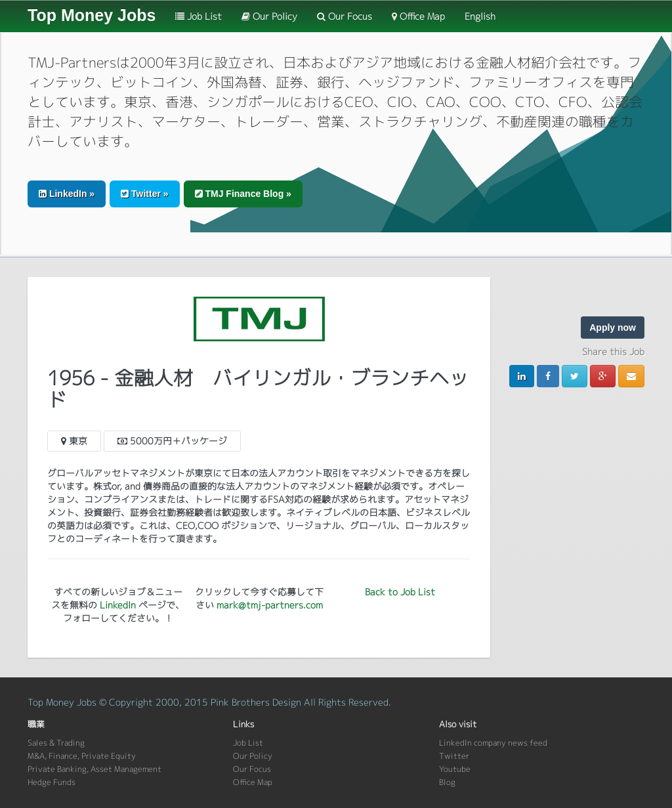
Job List (199, 16)
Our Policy (269, 16)
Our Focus (345, 16)
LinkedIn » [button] (67, 194)
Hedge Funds (52, 782)
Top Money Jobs (92, 15)
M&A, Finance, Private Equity (82, 756)
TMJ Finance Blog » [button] (243, 194)
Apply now (613, 328)
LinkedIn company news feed (493, 743)
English (480, 16)
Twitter (454, 756)
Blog (447, 782)
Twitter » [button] (144, 194)
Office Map (418, 16)
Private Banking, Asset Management (94, 769)
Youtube (455, 769)
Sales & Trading (56, 743)
